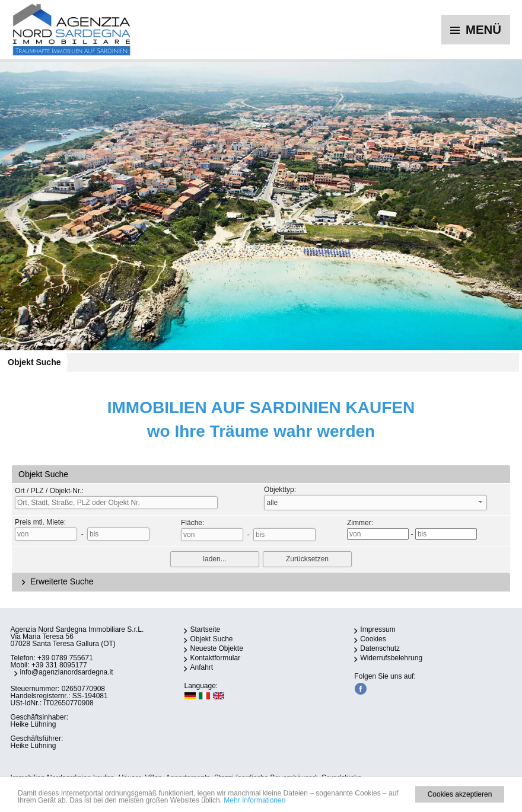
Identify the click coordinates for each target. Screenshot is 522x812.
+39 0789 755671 (65, 658)
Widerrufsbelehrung (391, 658)
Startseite (205, 629)
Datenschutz (380, 648)
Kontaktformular (215, 658)
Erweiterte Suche (56, 581)
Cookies (373, 639)
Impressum (378, 629)
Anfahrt (201, 667)
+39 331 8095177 (59, 665)
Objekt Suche (34, 362)
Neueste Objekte (216, 648)
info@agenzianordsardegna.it (67, 672)
